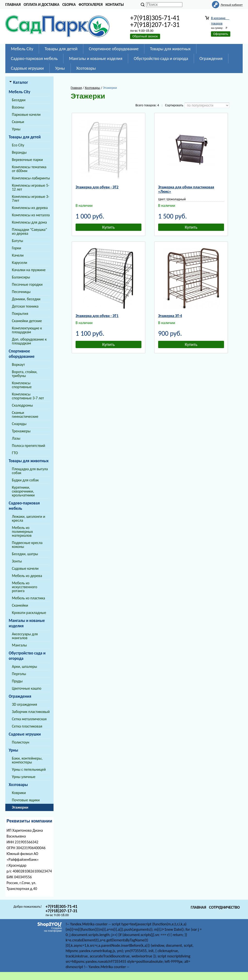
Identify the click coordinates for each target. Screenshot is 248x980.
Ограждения (211, 59)
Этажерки (20, 807)
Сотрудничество (224, 907)
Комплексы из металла (31, 215)
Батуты (18, 241)
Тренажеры (21, 431)
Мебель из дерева (27, 576)
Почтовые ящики (26, 800)
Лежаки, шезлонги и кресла (28, 518)
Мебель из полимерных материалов (22, 532)
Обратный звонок (145, 36)
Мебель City (22, 49)
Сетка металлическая (29, 719)
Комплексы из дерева (30, 208)
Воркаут (18, 364)
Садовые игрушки (27, 68)
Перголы (19, 674)
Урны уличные (24, 777)
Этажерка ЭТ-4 (170, 316)
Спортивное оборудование (114, 49)
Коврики (19, 793)
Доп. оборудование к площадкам (29, 341)
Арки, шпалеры (24, 666)
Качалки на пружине (29, 270)
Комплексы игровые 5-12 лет (31, 187)
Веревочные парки (27, 160)
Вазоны (18, 107)
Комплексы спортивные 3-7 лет (28, 396)
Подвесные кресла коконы (27, 545)
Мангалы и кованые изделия (96, 59)
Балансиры (21, 277)
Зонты (17, 561)
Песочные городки (27, 284)
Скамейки (20, 605)
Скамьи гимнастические (25, 415)
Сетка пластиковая (27, 726)
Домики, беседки (26, 299)
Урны (60, 68)
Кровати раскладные (29, 613)
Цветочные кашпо (27, 688)
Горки (16, 248)
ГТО (15, 453)
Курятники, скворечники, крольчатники (23, 491)
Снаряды (19, 424)
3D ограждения (24, 704)
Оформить (221, 34)
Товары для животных (170, 49)
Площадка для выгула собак (30, 471)
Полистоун (21, 742)
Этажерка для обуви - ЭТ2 (97, 187)
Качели (18, 255)
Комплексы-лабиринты (31, 178)
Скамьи (18, 122)
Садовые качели (25, 568)
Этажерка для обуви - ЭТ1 (97, 316)
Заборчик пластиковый (31, 712)
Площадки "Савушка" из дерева (29, 231)
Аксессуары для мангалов (25, 636)
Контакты (115, 4)
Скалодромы (22, 405)
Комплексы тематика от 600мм (29, 169)
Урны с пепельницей (29, 769)
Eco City (18, 145)
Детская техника (25, 306)
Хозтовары (86, 68)
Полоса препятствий (28, 446)
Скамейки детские (27, 321)
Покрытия (20, 314)
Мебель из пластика (28, 598)
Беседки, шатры (25, 554)
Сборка (69, 4)
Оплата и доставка (41, 4)
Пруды (17, 681)
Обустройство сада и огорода (161, 59)
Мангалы (19, 645)
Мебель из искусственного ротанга (25, 587)
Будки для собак (25, 480)
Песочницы (21, 292)
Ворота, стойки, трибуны (25, 374)
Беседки (19, 100)
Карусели (19, 263)
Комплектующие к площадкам (27, 330)
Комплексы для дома (29, 222)
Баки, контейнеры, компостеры (27, 760)
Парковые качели (26, 114)
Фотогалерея (91, 4)
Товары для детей (61, 49)
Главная (13, 4)
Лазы (16, 438)
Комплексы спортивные (22, 385)
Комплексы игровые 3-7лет (31, 198)
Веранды (19, 152)
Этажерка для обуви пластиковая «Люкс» (186, 189)
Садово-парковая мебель (34, 59)
